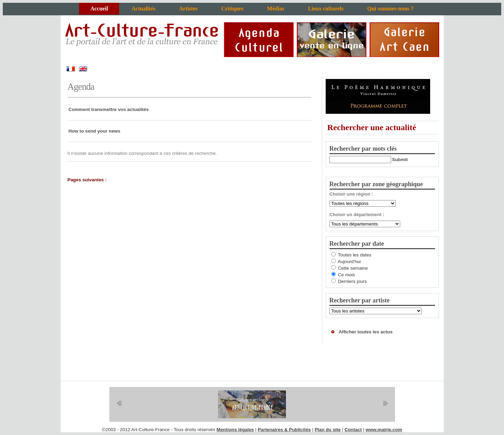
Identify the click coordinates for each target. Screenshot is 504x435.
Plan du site (328, 430)
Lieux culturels (326, 9)
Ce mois (346, 275)
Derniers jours (352, 281)
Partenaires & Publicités (284, 430)
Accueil (99, 9)
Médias (276, 9)
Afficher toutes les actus (366, 332)
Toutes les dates (355, 255)
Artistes (188, 9)
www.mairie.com (384, 430)
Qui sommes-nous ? (390, 9)
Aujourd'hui (349, 262)
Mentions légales (235, 430)
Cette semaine (353, 268)
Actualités (144, 9)
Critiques (232, 9)
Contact (353, 430)
